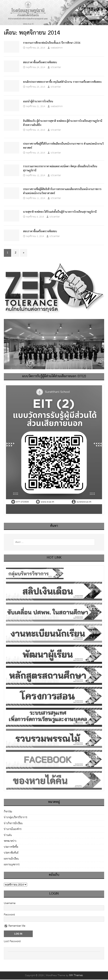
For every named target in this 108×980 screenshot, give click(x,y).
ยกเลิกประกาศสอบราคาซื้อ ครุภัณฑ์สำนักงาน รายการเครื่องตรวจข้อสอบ (62, 82)
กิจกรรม (8, 812)
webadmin (57, 48)
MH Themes (76, 975)
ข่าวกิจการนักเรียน (13, 823)
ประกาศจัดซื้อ (11, 847)
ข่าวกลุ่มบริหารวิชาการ (15, 817)
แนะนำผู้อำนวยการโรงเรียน (38, 101)
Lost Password (12, 941)
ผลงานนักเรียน (11, 859)
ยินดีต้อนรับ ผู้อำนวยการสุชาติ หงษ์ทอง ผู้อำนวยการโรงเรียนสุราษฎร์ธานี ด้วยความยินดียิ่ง (63, 123)
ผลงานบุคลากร (12, 865)
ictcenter (56, 67)
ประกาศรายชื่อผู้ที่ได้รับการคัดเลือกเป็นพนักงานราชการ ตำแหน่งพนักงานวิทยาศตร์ (63, 146)
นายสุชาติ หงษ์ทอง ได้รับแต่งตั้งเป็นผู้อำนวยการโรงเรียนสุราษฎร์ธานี (60, 212)
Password (9, 915)
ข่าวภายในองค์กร (13, 829)
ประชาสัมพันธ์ (11, 853)
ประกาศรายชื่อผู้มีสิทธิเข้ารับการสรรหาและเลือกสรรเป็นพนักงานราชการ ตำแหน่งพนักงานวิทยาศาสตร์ (62, 191)
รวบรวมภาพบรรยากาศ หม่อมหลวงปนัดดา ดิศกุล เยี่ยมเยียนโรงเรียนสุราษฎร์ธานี (60, 168)
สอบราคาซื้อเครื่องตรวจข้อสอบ (40, 62)
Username (10, 903)
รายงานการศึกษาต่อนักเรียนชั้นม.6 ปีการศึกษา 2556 (52, 43)
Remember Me (15, 926)
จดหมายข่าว (10, 841)
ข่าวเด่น (8, 835)
